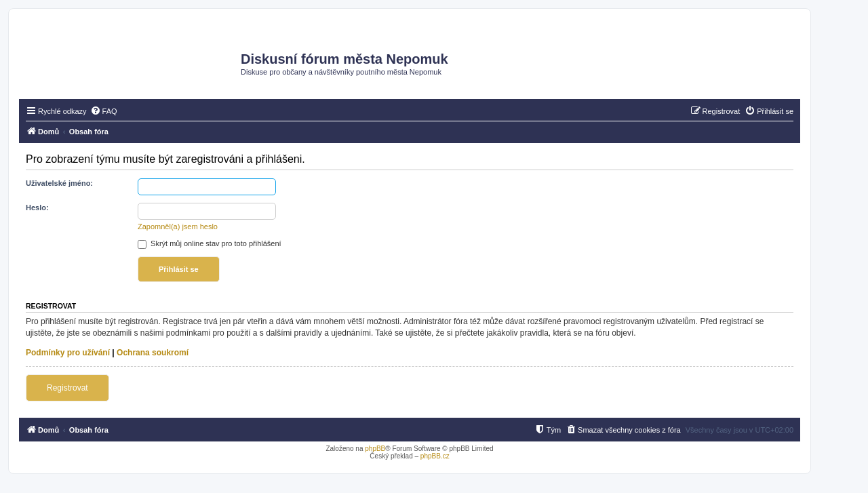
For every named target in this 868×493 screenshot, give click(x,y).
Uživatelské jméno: (59, 183)
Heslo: (37, 208)
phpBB (375, 449)
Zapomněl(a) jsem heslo (178, 226)
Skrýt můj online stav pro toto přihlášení (210, 243)
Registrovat (67, 388)
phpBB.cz (435, 456)
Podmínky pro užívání (68, 353)
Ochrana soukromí (153, 353)
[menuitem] (104, 111)
